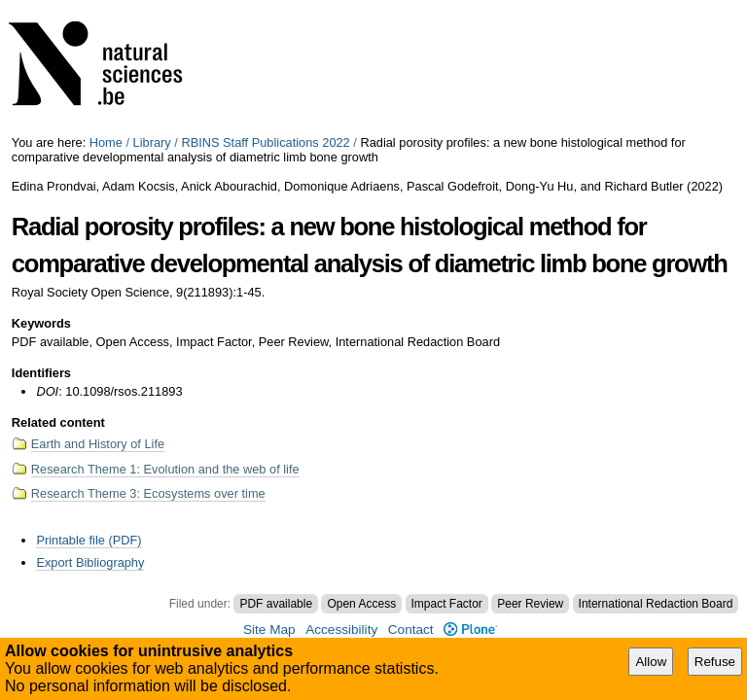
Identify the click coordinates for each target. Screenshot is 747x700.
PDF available (276, 604)
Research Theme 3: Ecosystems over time (148, 493)
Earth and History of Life (98, 444)
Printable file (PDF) (89, 540)
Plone (470, 630)
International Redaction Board (656, 604)
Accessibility (341, 630)
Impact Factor (447, 604)
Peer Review (530, 604)
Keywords (41, 323)
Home (106, 142)
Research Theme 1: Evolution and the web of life (165, 469)
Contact (411, 630)
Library (152, 142)
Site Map (269, 630)
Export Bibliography (90, 562)
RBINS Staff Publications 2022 (265, 142)
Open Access (361, 604)
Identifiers (41, 373)
